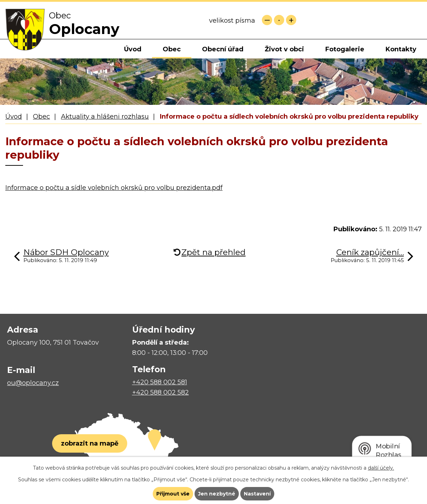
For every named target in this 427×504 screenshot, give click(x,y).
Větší (291, 20)
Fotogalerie (345, 49)
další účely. (381, 468)
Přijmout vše (173, 494)
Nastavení (257, 494)
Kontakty (401, 49)
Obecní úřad (223, 49)
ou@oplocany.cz (33, 383)
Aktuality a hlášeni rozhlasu (105, 117)
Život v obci (284, 49)
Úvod (133, 49)
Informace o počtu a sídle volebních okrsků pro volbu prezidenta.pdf (114, 188)
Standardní (279, 20)
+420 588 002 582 (161, 392)
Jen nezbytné (217, 494)
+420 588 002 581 (160, 382)
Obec (172, 49)
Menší (267, 20)
